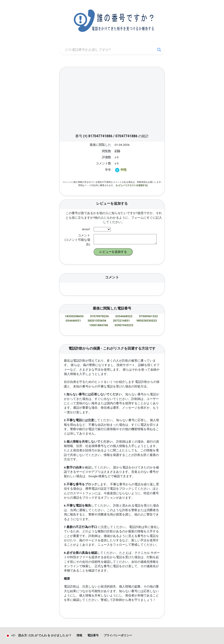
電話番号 (93, 635)
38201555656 (97, 320)
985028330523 (147, 320)
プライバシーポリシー (118, 635)
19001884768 (99, 325)
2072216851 (121, 320)
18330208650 (74, 316)
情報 (79, 635)
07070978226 (99, 316)
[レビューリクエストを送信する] (132, 185)
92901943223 (124, 325)
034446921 (73, 320)
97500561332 (148, 316)
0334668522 (124, 316)
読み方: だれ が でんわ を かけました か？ (45, 635)
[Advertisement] (112, 102)
